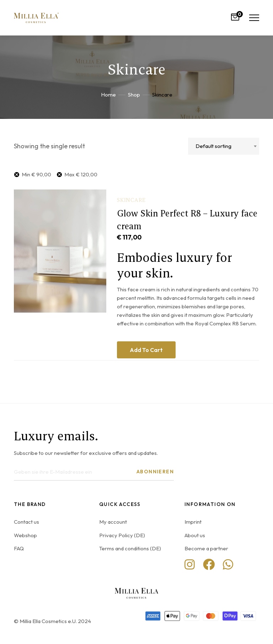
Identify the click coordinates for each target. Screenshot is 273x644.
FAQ (19, 548)
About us (195, 535)
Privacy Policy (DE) (122, 535)
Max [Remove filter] (81, 174)
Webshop (25, 535)
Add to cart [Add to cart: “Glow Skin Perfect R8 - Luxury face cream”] (146, 350)
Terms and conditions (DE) (130, 548)
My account (113, 522)
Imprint (193, 522)
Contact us (26, 522)
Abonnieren (155, 472)
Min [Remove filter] (36, 174)
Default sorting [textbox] (213, 146)
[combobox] (224, 146)
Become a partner (206, 548)
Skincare (131, 200)
